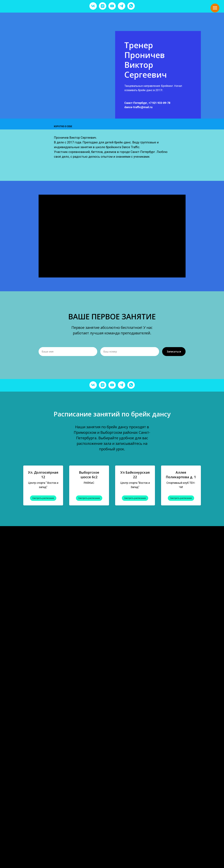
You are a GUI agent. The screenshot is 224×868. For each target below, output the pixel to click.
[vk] (93, 6)
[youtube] (112, 6)
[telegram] (122, 6)
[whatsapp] (131, 6)
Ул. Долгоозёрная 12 (43, 475)
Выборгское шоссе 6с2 (89, 475)
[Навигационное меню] (215, 8)
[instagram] (103, 6)
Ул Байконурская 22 (135, 475)
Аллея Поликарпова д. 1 (181, 475)
